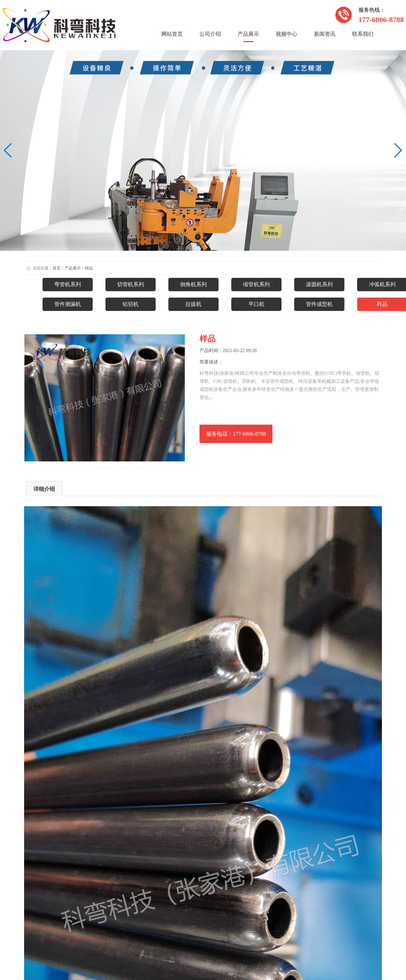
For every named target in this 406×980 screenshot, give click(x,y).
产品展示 (248, 34)
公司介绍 (210, 34)
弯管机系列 (68, 284)
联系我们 (363, 34)
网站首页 (172, 34)
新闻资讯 (325, 34)
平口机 (256, 304)
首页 (57, 268)
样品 (89, 268)
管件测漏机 (68, 304)
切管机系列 (131, 284)
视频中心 (287, 34)
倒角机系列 (193, 284)
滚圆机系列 (319, 284)
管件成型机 (319, 304)
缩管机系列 (256, 284)
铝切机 (131, 304)
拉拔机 (193, 304)
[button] (198, 245)
